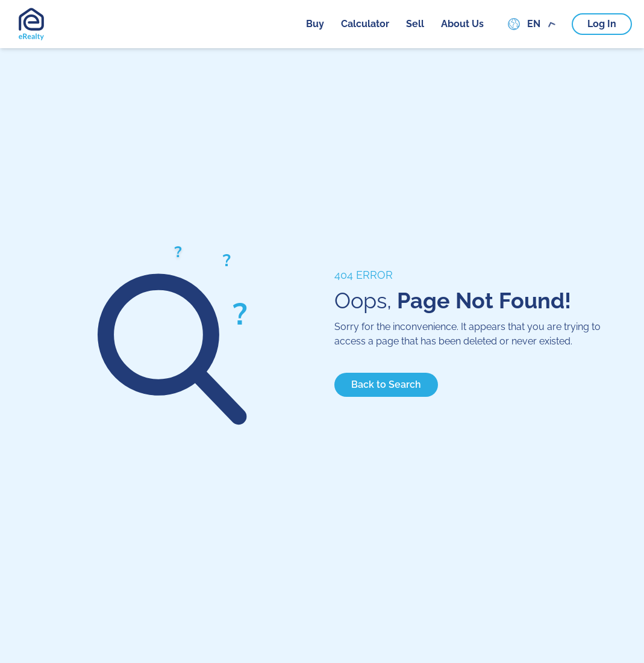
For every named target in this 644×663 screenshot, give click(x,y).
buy (315, 24)
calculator (365, 24)
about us (462, 24)
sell (415, 24)
